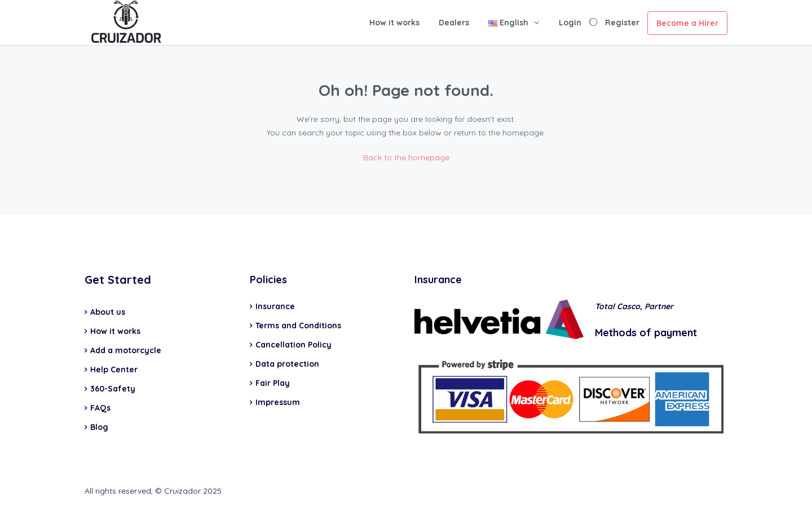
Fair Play (273, 383)
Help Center (114, 370)
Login (570, 23)
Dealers (454, 23)
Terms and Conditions (298, 326)
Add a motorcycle (126, 350)
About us (108, 312)
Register (622, 23)
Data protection (287, 364)
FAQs (100, 408)
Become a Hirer (687, 23)
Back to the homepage (406, 157)
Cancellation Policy (294, 345)
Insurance (275, 306)
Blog (99, 427)
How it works (394, 23)
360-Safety (113, 389)
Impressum (278, 402)
